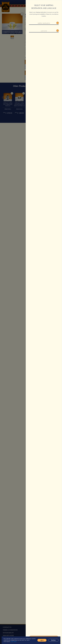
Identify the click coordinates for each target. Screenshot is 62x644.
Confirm (44, 638)
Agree (42, 642)
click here (14, 643)
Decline (53, 642)
